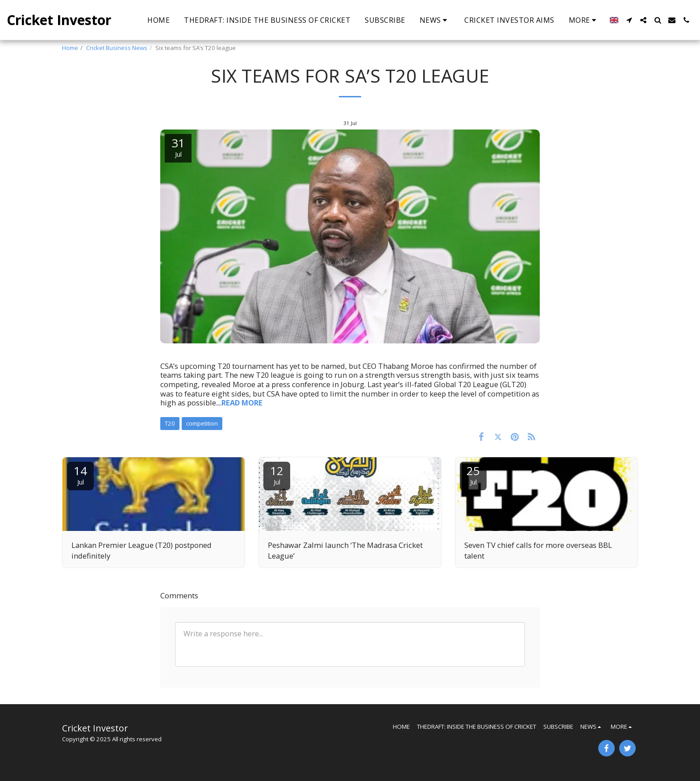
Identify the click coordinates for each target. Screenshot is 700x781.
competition (202, 423)
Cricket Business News (117, 48)
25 (473, 474)
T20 (170, 423)
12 (277, 474)
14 (80, 474)
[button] (435, 20)
